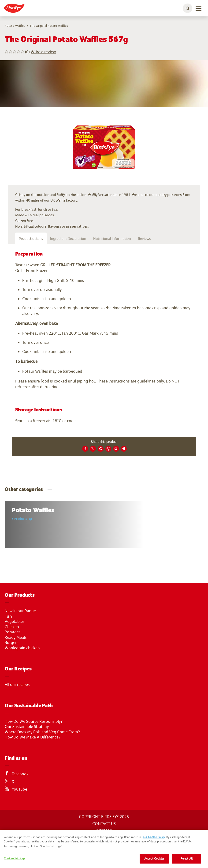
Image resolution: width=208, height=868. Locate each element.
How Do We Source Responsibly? (34, 721)
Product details (31, 238)
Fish (8, 616)
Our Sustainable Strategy (27, 727)
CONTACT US (104, 824)
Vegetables (15, 621)
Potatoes (13, 632)
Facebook (20, 774)
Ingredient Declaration (68, 238)
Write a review (43, 52)
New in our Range (20, 611)
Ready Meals (16, 637)
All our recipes (17, 684)
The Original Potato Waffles (49, 26)
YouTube (19, 789)
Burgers (12, 642)
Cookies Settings (14, 858)
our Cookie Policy (154, 837)
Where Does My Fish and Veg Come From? (42, 732)
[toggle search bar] (188, 8)
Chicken (12, 627)
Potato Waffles (15, 26)
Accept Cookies (154, 858)
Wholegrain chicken (22, 648)
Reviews (144, 238)
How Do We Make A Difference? (33, 737)
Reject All (187, 858)
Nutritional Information (112, 238)
